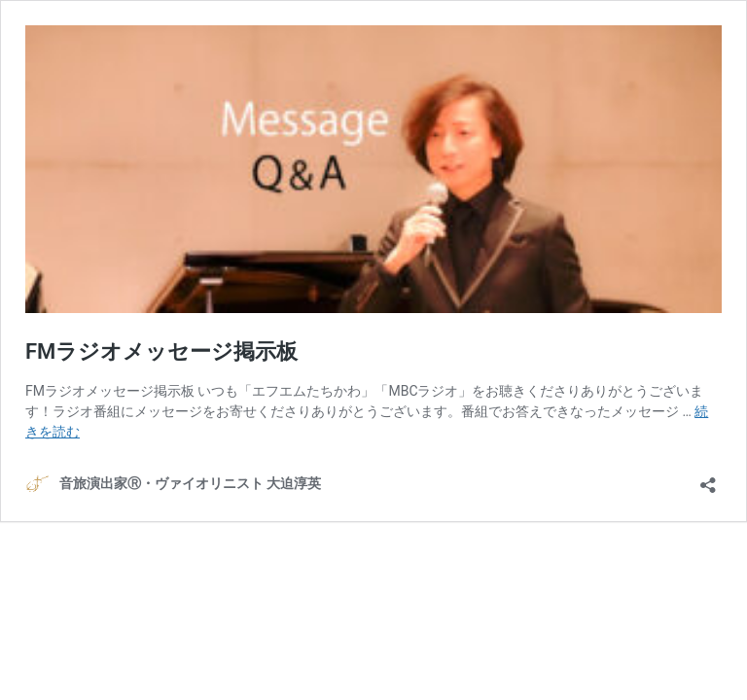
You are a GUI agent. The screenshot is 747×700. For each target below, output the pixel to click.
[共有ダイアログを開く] (708, 479)
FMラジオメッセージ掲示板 (161, 351)
